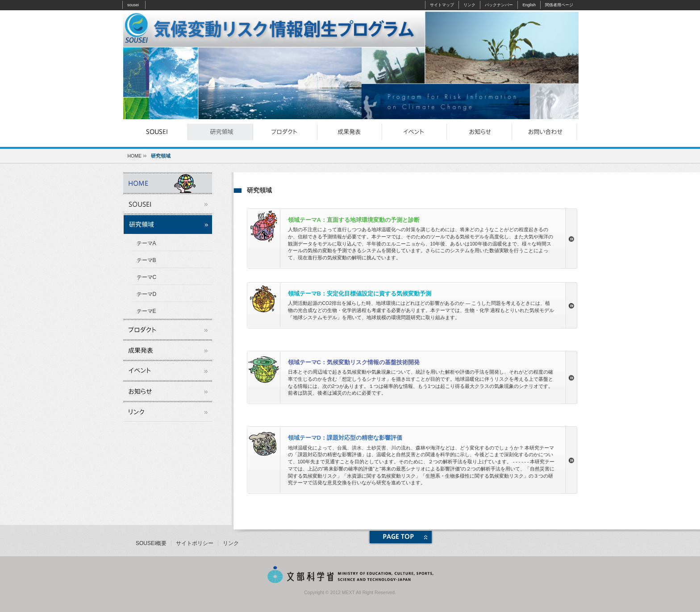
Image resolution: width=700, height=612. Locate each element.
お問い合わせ (544, 132)
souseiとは (156, 132)
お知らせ (479, 132)
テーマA (146, 243)
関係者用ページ (559, 5)
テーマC (147, 277)
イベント (415, 132)
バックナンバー (499, 5)
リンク (469, 5)
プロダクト (285, 132)
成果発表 (350, 132)
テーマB (146, 260)
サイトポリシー (195, 543)
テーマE (146, 311)
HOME (135, 156)
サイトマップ (442, 5)
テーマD (147, 294)
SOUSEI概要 (151, 543)
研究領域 (220, 132)
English (529, 5)
